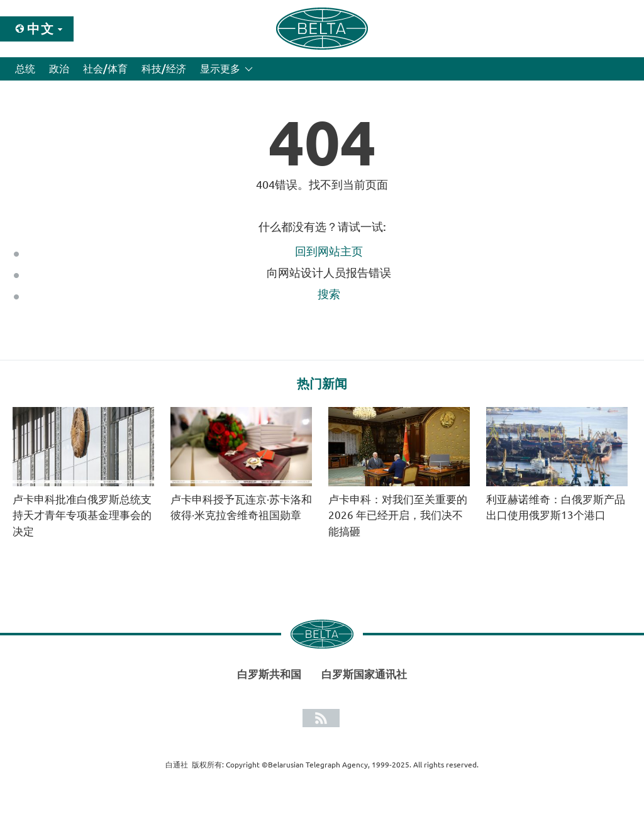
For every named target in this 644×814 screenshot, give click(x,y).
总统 (25, 69)
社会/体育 (105, 69)
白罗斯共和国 (269, 674)
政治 (59, 69)
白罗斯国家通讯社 (364, 674)
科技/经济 (164, 69)
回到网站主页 (329, 251)
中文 (41, 29)
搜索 (329, 294)
